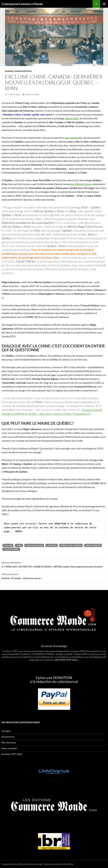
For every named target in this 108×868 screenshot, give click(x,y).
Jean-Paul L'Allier (35, 545)
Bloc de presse (9, 742)
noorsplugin (37, 864)
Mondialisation (23, 71)
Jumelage (52, 545)
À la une (8, 545)
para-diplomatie (73, 138)
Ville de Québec (12, 549)
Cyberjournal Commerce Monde (22, 4)
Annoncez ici (8, 737)
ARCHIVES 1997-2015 (66, 660)
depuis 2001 (72, 118)
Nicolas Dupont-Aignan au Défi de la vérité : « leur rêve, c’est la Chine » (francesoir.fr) (52, 412)
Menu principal (104, 4)
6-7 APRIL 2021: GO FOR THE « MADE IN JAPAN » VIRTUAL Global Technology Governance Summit (54, 564)
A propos (6, 731)
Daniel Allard (32, 94)
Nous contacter (9, 748)
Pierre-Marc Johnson (71, 545)
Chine (19, 545)
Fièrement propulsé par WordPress (59, 864)
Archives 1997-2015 (12, 754)
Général (9, 71)
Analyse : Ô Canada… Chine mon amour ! (54, 576)
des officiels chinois (81, 184)
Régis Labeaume (93, 545)
